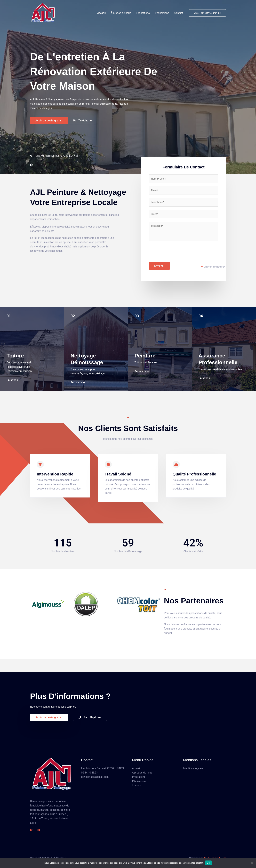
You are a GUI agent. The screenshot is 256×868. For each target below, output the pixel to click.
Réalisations (162, 13)
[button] (207, 13)
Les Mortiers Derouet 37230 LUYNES (103, 768)
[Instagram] (39, 830)
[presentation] (174, 251)
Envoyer (159, 266)
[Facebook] (31, 830)
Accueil (101, 13)
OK (208, 863)
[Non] (252, 863)
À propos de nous (121, 13)
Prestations (143, 13)
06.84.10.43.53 (89, 773)
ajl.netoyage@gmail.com (95, 777)
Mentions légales (193, 768)
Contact (179, 13)
